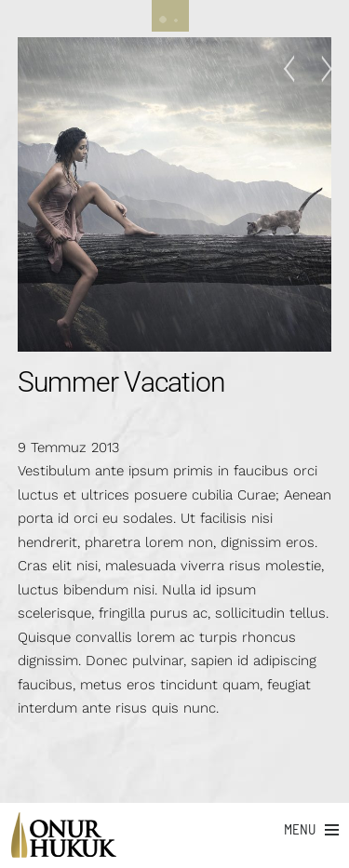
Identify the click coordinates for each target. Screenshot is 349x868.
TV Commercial (294, 69)
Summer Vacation (122, 382)
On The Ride (321, 69)
